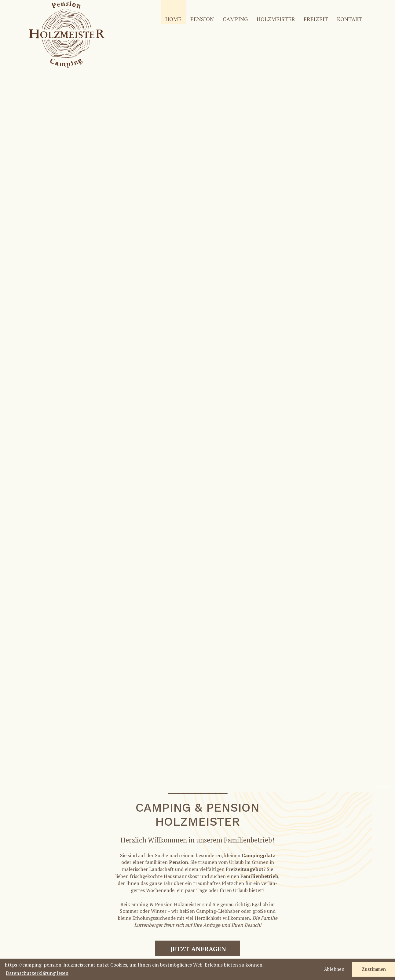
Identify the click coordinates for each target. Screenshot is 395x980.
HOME (173, 19)
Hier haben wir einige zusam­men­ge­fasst (285, 633)
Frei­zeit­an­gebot (245, 327)
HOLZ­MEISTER (276, 19)
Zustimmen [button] (374, 969)
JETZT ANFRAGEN (198, 407)
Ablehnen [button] (334, 969)
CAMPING (235, 19)
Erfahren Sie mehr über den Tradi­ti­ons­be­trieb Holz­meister (110, 623)
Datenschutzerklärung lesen (37, 973)
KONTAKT (350, 19)
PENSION (202, 19)
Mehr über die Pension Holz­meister (285, 513)
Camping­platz (258, 313)
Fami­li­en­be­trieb (259, 334)
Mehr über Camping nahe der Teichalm (111, 520)
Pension (179, 320)
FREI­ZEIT (316, 19)
